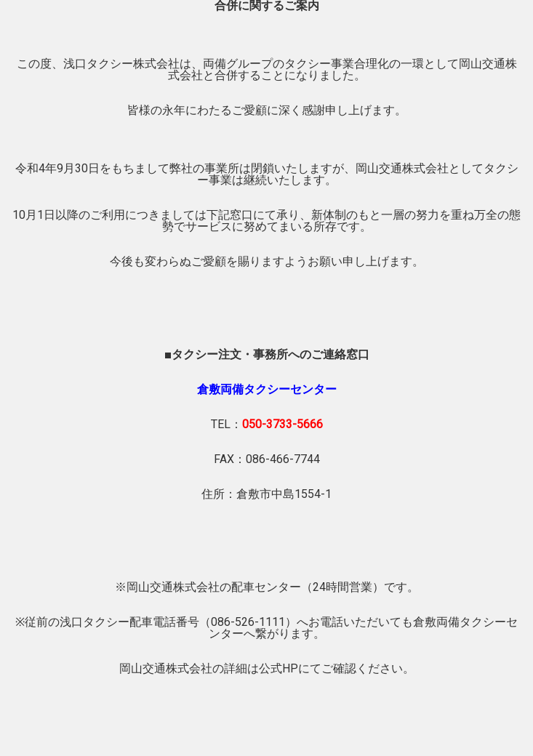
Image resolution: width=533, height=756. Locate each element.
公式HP (278, 668)
